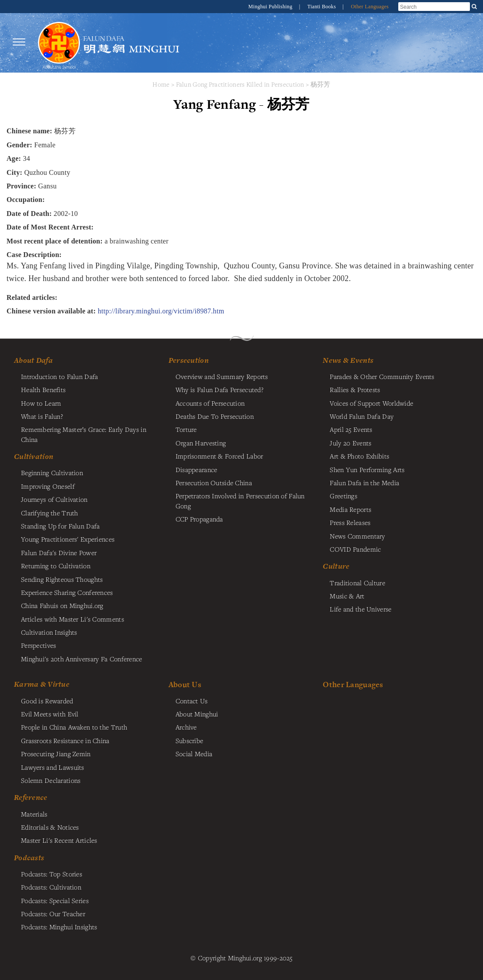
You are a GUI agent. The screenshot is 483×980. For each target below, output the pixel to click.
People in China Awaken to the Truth (74, 727)
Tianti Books (323, 7)
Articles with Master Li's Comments (72, 619)
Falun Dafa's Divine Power (59, 553)
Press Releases (350, 522)
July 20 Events (350, 443)
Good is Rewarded (47, 701)
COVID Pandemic (355, 549)
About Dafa (33, 360)
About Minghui (197, 714)
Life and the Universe (361, 609)
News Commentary (357, 536)
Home (161, 84)
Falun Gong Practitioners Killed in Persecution (241, 84)
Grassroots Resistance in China (65, 740)
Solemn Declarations (51, 780)
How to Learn (41, 403)
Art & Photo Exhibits (359, 456)
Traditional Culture (357, 583)
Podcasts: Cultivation (51, 887)
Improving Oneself (48, 486)
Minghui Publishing (271, 7)
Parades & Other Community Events (382, 376)
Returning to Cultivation (56, 566)
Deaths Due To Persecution (215, 416)
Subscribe (190, 740)
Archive (186, 727)
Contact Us (192, 701)
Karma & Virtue (42, 684)
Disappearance (197, 469)
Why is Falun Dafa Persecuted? (219, 389)
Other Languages (370, 7)
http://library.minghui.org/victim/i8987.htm (161, 311)
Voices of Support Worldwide (371, 403)
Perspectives (38, 645)
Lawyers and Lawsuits (53, 767)
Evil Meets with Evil (50, 714)
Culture (336, 566)
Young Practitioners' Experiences (68, 539)
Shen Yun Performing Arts (367, 469)
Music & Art (347, 596)
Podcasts (29, 858)
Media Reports (350, 509)
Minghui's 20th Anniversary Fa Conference (82, 659)
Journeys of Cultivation (54, 499)
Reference (31, 797)
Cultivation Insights (49, 632)
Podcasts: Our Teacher (53, 914)
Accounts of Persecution (210, 403)
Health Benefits (43, 389)
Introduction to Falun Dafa (60, 376)
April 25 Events (351, 429)
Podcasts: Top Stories (52, 874)
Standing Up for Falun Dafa (60, 526)
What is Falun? (42, 416)
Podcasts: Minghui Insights (59, 927)
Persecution (189, 360)
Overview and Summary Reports (222, 376)
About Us (185, 684)
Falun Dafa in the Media (364, 483)
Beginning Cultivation (52, 473)
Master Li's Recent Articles (59, 840)
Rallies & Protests (355, 389)
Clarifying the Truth (50, 513)
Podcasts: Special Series (55, 900)
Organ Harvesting (201, 443)
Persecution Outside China (214, 483)
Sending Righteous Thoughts (62, 579)
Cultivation (34, 456)
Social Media (194, 754)
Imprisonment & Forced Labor (219, 456)
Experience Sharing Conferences (67, 592)
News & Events (348, 360)
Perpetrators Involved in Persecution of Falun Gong (240, 500)
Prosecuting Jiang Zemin (56, 754)
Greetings (343, 496)
